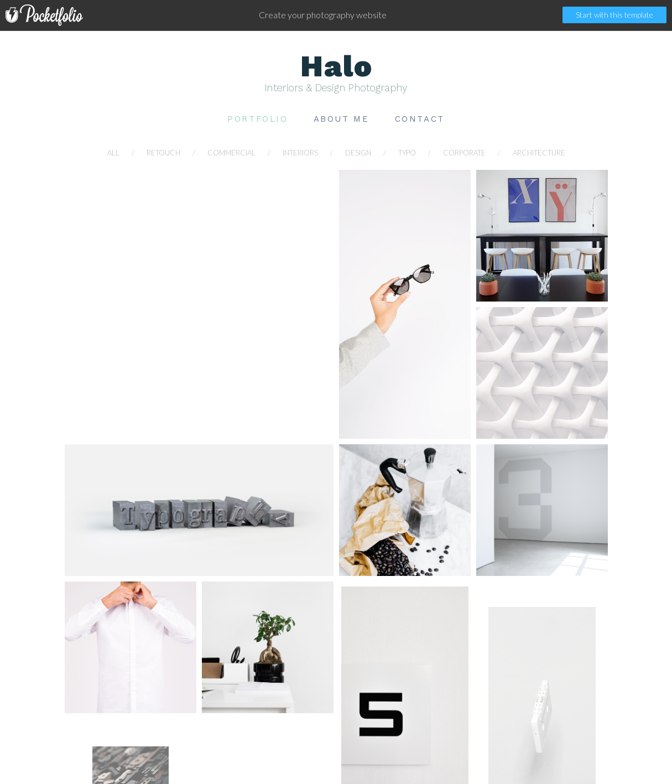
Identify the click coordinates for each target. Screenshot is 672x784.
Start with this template (614, 15)
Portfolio (257, 119)
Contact (420, 119)
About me (342, 119)
